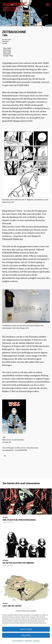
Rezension (5, 42)
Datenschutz (28, 641)
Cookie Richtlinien (18, 641)
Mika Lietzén (7, 52)
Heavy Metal (7, 48)
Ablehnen (26, 635)
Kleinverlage (7, 50)
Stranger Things (8, 56)
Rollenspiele (7, 54)
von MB (5, 43)
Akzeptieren (26, 629)
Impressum (36, 641)
